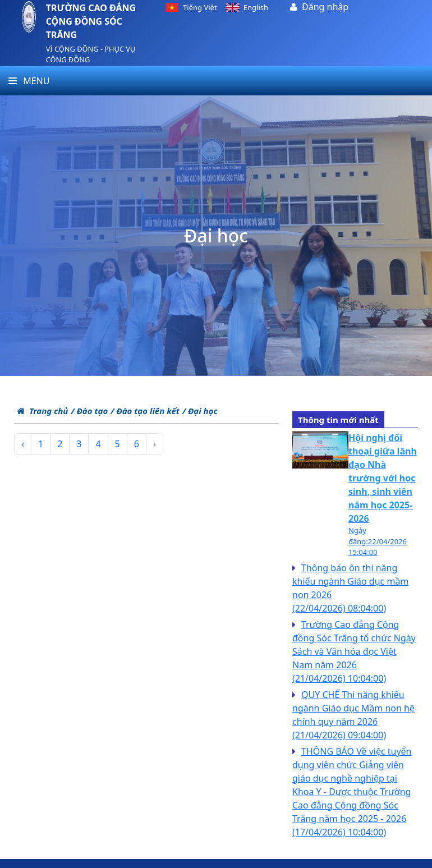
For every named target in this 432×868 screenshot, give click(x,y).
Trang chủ (42, 411)
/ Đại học (200, 411)
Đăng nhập (325, 7)
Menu (29, 81)
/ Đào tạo (89, 411)
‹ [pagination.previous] (23, 444)
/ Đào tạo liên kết (145, 411)
